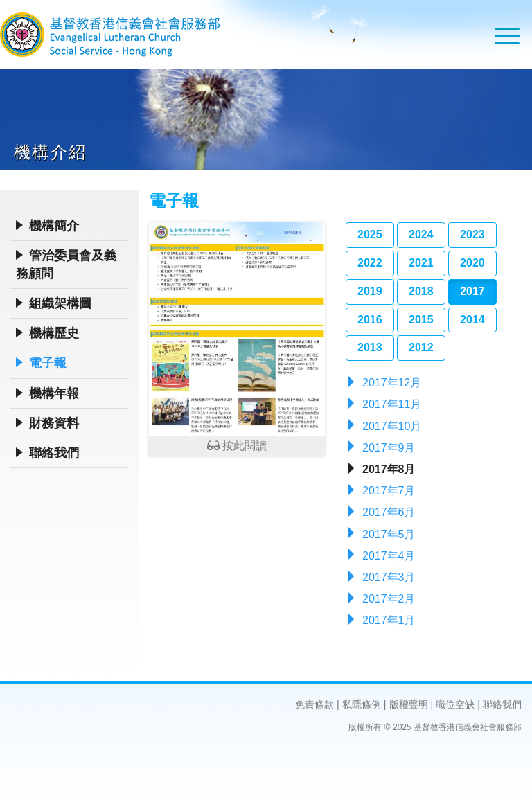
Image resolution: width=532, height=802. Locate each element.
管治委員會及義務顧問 (66, 265)
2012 (421, 347)
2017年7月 (389, 491)
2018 (421, 291)
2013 (370, 347)
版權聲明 (409, 704)
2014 (472, 320)
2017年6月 (389, 512)
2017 (472, 291)
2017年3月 (389, 577)
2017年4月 (389, 556)
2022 (370, 263)
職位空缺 (455, 704)
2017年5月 (389, 534)
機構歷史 (54, 333)
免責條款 (314, 704)
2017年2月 (389, 599)
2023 (472, 234)
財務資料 (54, 423)
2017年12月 (392, 383)
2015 (421, 320)
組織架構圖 (60, 303)
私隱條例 (362, 704)
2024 (421, 234)
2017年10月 (392, 426)
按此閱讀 (237, 337)
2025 (370, 234)
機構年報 (54, 393)
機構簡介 (54, 226)
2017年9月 (389, 448)
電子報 (48, 363)
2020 (472, 263)
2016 (370, 320)
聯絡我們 (54, 453)
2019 (370, 291)
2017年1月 (389, 620)
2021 (421, 263)
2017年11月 (392, 404)
